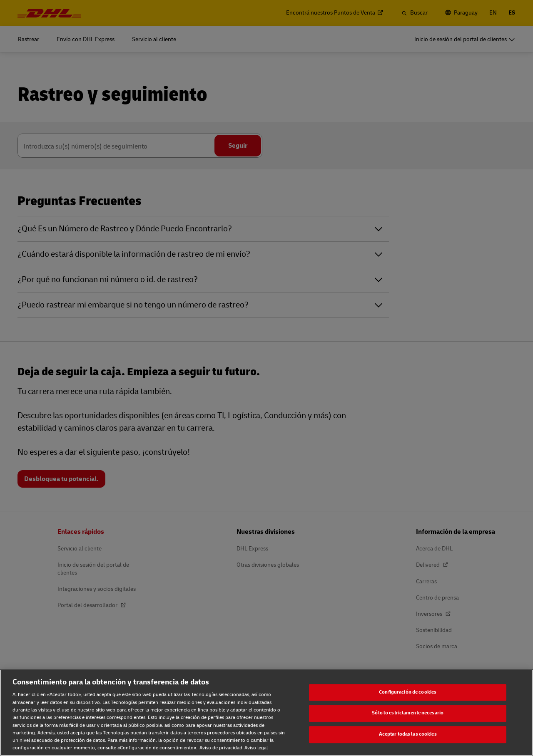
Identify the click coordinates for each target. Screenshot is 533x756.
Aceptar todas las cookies (408, 734)
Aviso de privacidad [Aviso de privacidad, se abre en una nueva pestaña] (221, 748)
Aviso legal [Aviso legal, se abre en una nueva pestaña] (256, 748)
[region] (266, 713)
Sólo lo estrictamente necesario (408, 713)
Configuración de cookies (408, 692)
